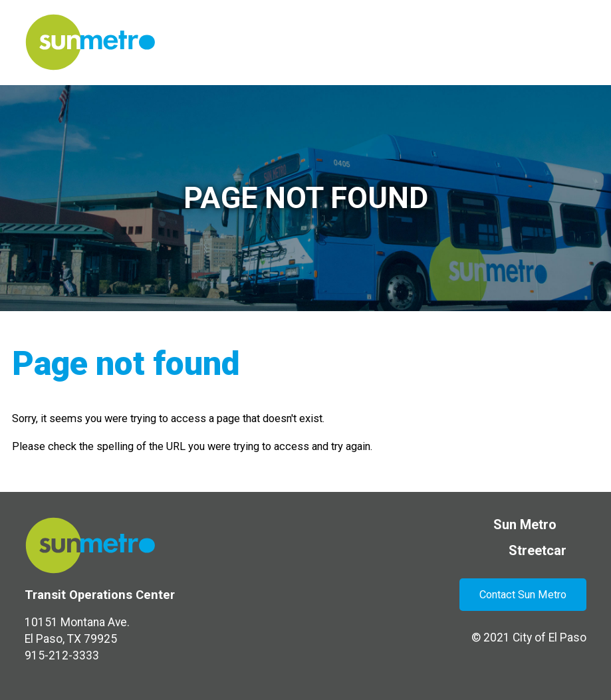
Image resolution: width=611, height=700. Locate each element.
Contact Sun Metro (523, 595)
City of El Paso (550, 638)
